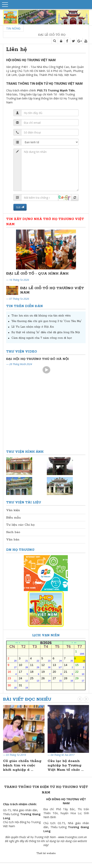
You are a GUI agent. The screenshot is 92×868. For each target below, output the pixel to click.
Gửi (20, 207)
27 (57, 679)
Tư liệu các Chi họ (20, 525)
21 (68, 673)
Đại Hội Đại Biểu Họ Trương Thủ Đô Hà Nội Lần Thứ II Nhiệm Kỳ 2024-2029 (46, 359)
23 (12, 679)
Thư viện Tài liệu (24, 502)
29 (80, 679)
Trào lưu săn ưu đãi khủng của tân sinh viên (41, 316)
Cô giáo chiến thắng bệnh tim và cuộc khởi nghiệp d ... (22, 765)
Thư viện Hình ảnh (25, 452)
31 (23, 686)
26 (46, 679)
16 (12, 673)
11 (34, 666)
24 (23, 679)
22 (80, 673)
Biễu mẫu (13, 518)
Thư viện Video (22, 352)
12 (46, 666)
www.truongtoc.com (71, 837)
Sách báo (13, 532)
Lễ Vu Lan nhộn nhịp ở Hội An (33, 327)
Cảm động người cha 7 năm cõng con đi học (42, 338)
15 (80, 666)
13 (57, 666)
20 (57, 673)
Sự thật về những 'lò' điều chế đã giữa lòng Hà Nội (46, 332)
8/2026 (46, 643)
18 (34, 673)
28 (68, 679)
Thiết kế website (46, 853)
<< (17, 643)
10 (23, 666)
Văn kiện (13, 510)
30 (12, 686)
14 (68, 666)
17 (23, 673)
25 (34, 679)
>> (75, 643)
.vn (85, 837)
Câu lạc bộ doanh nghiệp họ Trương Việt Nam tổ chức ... (66, 765)
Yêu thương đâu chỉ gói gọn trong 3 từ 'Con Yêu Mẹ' (46, 321)
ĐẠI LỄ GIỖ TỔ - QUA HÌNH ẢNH (37, 274)
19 (46, 673)
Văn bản (13, 540)
